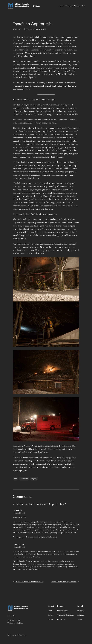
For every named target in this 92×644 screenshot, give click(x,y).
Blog (37, 29)
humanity (24, 479)
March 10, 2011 (19, 513)
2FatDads (36, 6)
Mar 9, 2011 (17, 29)
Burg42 (29, 29)
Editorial (42, 29)
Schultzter (18, 510)
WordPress (22, 635)
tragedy (34, 479)
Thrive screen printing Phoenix (41, 147)
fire (16, 479)
